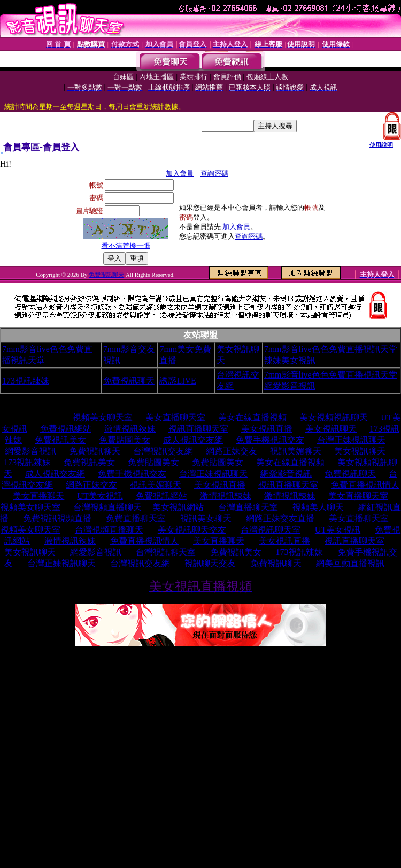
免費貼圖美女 (125, 440)
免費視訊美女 (60, 440)
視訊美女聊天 (206, 518)
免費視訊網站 (66, 429)
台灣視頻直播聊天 (107, 507)
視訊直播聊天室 (198, 429)
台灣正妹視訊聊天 (351, 440)
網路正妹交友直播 (280, 518)
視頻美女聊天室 (103, 417)
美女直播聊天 (38, 496)
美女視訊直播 (267, 429)
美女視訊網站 (178, 507)
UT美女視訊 (100, 496)
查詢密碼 (214, 173)
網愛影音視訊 (30, 451)
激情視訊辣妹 (130, 429)
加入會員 (180, 173)
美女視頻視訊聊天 (334, 417)
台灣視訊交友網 (163, 451)
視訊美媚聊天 (296, 451)
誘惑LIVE (178, 381)
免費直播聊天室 (136, 518)
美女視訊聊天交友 (192, 530)
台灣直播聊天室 (248, 507)
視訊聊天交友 (210, 563)
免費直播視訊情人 (365, 485)
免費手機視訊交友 (270, 440)
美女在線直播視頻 (252, 417)
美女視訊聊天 (331, 429)
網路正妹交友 (232, 451)
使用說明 (381, 145)
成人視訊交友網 (193, 440)
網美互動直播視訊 (350, 563)
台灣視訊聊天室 (271, 530)
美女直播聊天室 (175, 417)
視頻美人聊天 (318, 507)
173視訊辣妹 (26, 381)
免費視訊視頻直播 (57, 518)
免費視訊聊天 (106, 275)
